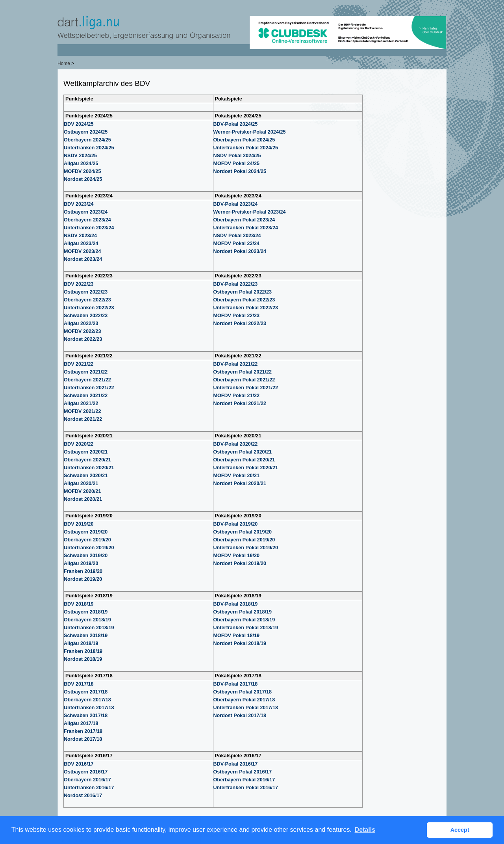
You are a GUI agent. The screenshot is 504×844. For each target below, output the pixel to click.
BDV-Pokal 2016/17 (236, 764)
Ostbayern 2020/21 (86, 452)
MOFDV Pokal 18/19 (237, 636)
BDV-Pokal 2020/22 (236, 444)
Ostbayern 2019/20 (86, 532)
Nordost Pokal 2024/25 (240, 171)
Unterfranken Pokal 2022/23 (246, 308)
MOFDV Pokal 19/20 (237, 556)
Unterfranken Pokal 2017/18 (246, 708)
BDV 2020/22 (79, 444)
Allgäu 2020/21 (81, 483)
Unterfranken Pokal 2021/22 (246, 388)
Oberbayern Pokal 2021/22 (244, 380)
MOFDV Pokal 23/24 (237, 244)
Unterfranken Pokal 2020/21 (246, 468)
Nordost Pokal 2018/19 (240, 643)
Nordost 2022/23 (83, 339)
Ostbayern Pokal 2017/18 (243, 692)
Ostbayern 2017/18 (86, 692)
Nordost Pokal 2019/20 (240, 563)
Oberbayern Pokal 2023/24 (244, 220)
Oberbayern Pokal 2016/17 (244, 780)
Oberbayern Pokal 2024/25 (244, 140)
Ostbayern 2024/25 (86, 132)
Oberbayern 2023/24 (87, 220)
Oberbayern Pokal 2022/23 (244, 300)
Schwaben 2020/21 (86, 476)
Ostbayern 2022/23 (86, 292)
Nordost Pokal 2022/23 (240, 323)
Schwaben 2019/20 (86, 556)
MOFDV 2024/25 (82, 171)
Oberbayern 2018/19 (87, 620)
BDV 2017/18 (79, 684)
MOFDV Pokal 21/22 (237, 396)
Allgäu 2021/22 (81, 403)
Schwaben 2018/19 (86, 636)
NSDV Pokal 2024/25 (237, 156)
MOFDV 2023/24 (82, 251)
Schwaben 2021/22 (86, 396)
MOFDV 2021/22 (82, 411)
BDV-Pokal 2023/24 (236, 204)
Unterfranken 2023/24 (89, 228)
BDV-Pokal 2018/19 (236, 604)
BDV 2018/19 (79, 604)
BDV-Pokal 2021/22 (236, 364)
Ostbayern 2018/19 (86, 612)
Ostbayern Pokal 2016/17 (243, 772)
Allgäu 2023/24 (81, 244)
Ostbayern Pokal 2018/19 (243, 612)
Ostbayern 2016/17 (86, 772)
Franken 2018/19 (83, 651)
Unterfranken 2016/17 (89, 788)
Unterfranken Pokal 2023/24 (246, 228)
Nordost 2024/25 (83, 179)
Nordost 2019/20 (83, 579)
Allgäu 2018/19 (81, 643)
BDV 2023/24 (79, 204)
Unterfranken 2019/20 (89, 548)
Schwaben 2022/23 (86, 316)
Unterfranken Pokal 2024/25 (246, 148)
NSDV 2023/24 (80, 236)
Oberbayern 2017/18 (87, 700)
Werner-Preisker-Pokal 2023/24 (250, 212)
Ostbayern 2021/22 (86, 372)
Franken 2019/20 (83, 571)
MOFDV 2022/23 (82, 331)
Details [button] (365, 830)
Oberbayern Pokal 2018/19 (244, 620)
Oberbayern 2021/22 (87, 380)
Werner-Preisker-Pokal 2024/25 (250, 132)
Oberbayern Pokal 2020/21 (244, 460)
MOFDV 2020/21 (82, 491)
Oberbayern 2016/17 (87, 780)
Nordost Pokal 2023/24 (240, 251)
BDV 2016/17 (79, 764)
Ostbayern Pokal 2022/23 (243, 292)
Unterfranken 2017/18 (89, 708)
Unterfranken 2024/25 (89, 148)
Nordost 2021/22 (83, 419)
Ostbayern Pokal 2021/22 (243, 372)
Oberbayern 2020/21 (87, 460)
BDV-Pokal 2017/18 (236, 684)
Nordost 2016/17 (83, 796)
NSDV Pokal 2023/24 (237, 236)
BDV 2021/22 (79, 364)
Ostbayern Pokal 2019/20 (243, 532)
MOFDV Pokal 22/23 (237, 316)
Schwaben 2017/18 (86, 716)
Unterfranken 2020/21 (89, 468)
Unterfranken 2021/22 (89, 388)
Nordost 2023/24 (83, 259)
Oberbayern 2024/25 (87, 140)
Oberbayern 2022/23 (87, 300)
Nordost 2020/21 (83, 499)
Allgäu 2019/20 (81, 563)
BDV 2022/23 (79, 284)
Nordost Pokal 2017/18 (240, 716)
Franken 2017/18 (83, 731)
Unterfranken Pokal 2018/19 (246, 628)
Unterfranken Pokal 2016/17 (246, 788)
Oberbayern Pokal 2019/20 (244, 540)
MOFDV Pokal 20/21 (237, 476)
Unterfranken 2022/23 (89, 308)
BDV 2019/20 (79, 524)
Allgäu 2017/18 (81, 723)
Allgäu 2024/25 (81, 164)
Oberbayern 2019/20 (87, 540)
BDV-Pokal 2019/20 (236, 524)
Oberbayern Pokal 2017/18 (244, 700)
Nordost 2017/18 (83, 739)
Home (64, 63)
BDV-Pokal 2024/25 (236, 124)
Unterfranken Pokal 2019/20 (246, 548)
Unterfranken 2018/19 (89, 628)
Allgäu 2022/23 (81, 323)
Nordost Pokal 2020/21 (240, 483)
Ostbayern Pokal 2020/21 (243, 452)
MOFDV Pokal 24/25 (237, 164)
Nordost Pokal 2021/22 (240, 403)
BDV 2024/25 (79, 124)
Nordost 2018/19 (83, 659)
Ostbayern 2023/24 (86, 212)
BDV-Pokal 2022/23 (236, 284)
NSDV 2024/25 (80, 156)
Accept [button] (460, 830)
